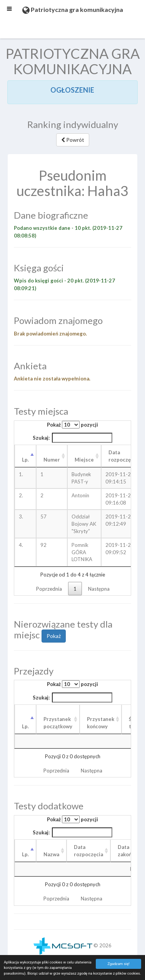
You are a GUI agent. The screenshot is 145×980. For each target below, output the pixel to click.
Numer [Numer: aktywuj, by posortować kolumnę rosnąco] (52, 460)
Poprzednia (49, 589)
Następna (99, 589)
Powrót (73, 140)
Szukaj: (73, 438)
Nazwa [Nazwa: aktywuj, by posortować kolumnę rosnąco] (51, 854)
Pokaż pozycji (72, 425)
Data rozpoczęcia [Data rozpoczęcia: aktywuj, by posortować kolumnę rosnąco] (123, 456)
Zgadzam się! (118, 964)
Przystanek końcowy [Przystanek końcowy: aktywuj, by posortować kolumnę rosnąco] (101, 723)
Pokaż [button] (54, 636)
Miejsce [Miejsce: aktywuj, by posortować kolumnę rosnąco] (84, 460)
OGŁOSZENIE (72, 90)
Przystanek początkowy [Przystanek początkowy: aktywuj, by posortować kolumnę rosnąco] (58, 723)
